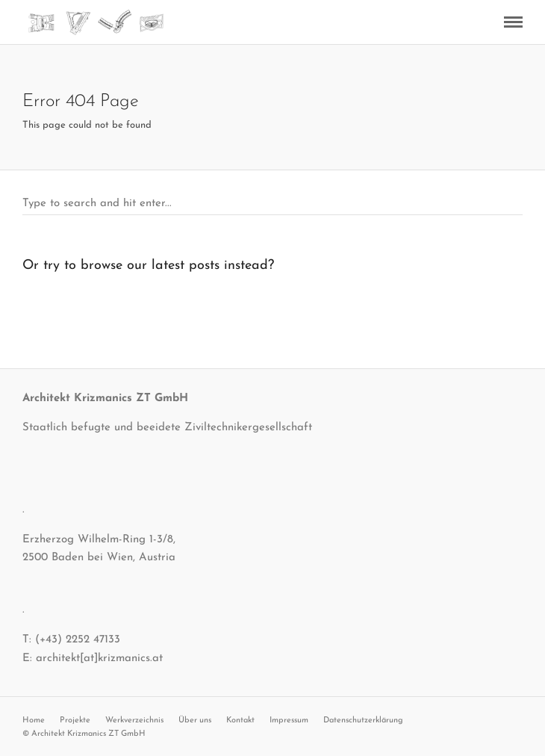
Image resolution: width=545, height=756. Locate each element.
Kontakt (240, 721)
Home (34, 721)
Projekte (75, 721)
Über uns (195, 721)
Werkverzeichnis (134, 721)
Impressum (289, 721)
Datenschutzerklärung (363, 721)
